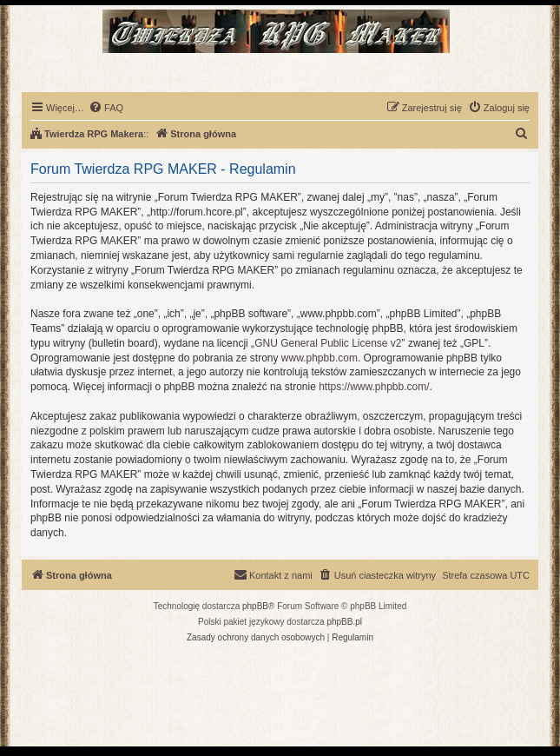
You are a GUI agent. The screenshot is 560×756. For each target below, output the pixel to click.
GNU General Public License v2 (328, 343)
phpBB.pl (344, 622)
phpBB (255, 606)
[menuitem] (106, 108)
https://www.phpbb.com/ (374, 387)
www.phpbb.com (320, 358)
